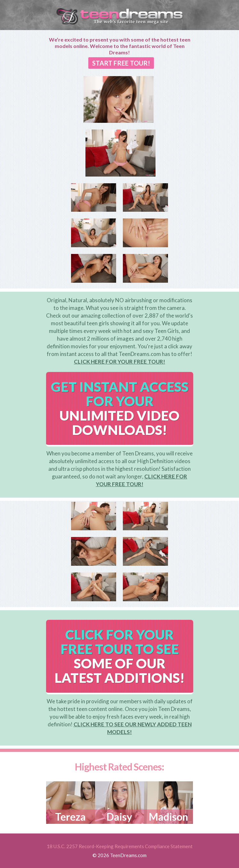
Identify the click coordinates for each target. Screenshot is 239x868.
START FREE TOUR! (121, 63)
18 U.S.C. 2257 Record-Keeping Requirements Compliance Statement (120, 846)
